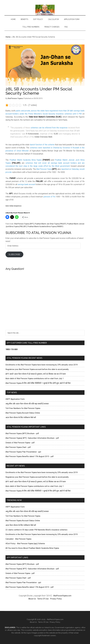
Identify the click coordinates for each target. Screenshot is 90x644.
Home (8, 37)
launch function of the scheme (42, 145)
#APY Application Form (15, 399)
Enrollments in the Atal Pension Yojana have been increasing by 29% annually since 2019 (42, 365)
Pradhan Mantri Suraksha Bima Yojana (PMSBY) (45, 226)
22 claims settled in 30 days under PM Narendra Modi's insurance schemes (36, 530)
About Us (32, 599)
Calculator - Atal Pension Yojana (18, 539)
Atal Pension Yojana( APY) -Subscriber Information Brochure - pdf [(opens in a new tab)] (32, 438)
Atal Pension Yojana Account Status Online (23, 413)
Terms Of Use (43, 599)
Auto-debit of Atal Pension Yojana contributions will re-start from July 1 (35, 379)
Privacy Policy (56, 599)
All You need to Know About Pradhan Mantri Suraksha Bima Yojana (32, 548)
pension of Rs (49, 197)
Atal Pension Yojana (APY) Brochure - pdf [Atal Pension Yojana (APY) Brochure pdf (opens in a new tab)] (22, 433)
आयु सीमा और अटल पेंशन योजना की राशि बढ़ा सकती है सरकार (27, 404)
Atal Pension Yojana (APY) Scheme (45, 10)
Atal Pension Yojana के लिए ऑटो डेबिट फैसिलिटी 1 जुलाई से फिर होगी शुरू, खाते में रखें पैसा (38, 383)
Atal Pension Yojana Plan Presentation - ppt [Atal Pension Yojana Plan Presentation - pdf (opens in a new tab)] (23, 452)
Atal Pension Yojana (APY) (24, 224)
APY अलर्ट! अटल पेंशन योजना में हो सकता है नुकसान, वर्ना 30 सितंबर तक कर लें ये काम (36, 374)
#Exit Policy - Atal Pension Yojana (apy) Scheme (25, 544)
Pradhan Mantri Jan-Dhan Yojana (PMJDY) (51, 224)
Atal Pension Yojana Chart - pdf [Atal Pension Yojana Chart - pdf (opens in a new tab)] (18, 447)
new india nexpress (13, 206)
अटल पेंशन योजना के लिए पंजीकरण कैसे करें (21, 417)
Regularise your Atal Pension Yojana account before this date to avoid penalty (37, 369)
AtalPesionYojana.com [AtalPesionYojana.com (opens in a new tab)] (62, 596)
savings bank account (26, 184)
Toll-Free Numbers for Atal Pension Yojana (23, 408)
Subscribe (14, 254)
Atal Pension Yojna (44, 169)
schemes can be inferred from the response (49, 128)
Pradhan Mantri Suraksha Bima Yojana (26, 160)
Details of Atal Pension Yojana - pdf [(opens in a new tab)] (20, 443)
